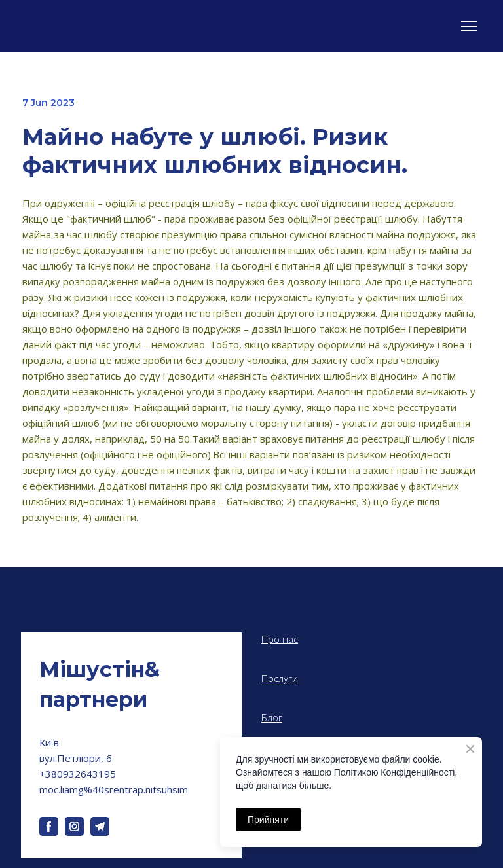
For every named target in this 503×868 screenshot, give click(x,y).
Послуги (280, 678)
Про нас (280, 639)
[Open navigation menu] (469, 26)
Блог (272, 717)
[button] (49, 826)
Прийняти (268, 820)
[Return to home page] (131, 685)
